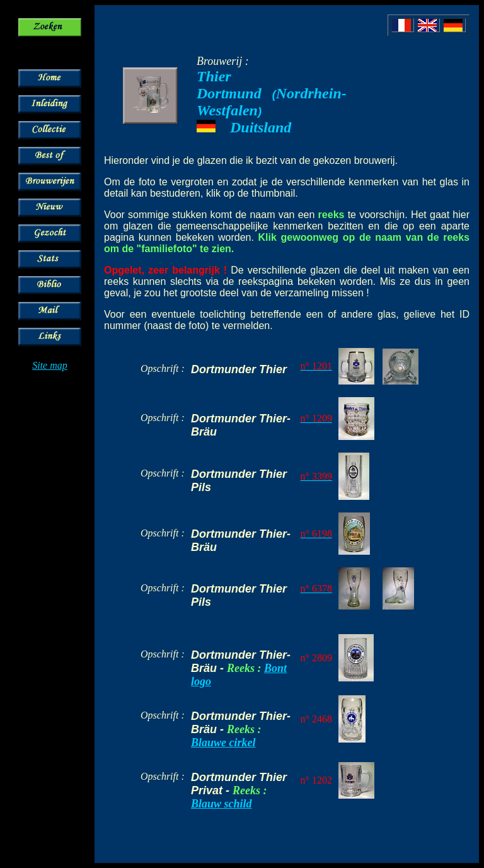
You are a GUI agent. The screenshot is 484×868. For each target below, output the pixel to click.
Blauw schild (222, 804)
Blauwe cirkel (223, 743)
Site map (50, 365)
